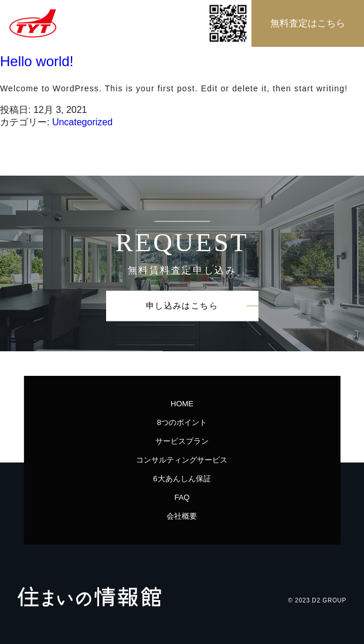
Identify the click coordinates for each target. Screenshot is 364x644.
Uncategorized (82, 122)
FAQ (182, 497)
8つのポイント (182, 422)
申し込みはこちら (182, 305)
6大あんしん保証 (182, 479)
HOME (182, 404)
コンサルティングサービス (186, 460)
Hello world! (37, 61)
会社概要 (182, 516)
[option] (182, 263)
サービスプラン (182, 441)
